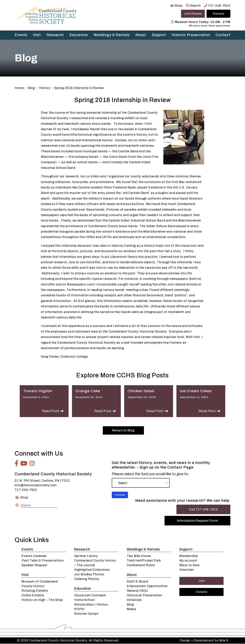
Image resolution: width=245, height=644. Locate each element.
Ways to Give (189, 565)
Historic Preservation (191, 35)
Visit (37, 35)
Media (131, 609)
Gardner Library (86, 556)
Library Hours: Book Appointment (210, 26)
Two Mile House (139, 556)
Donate (218, 14)
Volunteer (187, 570)
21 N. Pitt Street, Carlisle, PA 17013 (42, 481)
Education (79, 35)
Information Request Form (197, 521)
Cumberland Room (141, 565)
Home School (84, 600)
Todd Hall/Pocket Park (144, 561)
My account (188, 561)
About (141, 35)
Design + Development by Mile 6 (204, 641)
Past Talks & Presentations (43, 561)
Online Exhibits (33, 596)
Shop (176, 6)
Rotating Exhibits (35, 591)
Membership (189, 556)
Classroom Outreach (90, 596)
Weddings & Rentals (112, 35)
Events (21, 35)
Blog (130, 605)
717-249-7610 (217, 6)
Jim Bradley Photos (89, 575)
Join (202, 581)
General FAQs (137, 591)
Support (159, 35)
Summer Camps (86, 614)
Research (55, 35)
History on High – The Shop (42, 600)
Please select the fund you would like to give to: (150, 474)
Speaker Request (34, 565)
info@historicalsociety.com (36, 486)
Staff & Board (137, 582)
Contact (223, 35)
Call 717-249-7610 (203, 510)
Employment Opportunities (147, 586)
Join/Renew (193, 14)
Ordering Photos (87, 579)
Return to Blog (123, 431)
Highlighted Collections (92, 570)
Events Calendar (34, 556)
